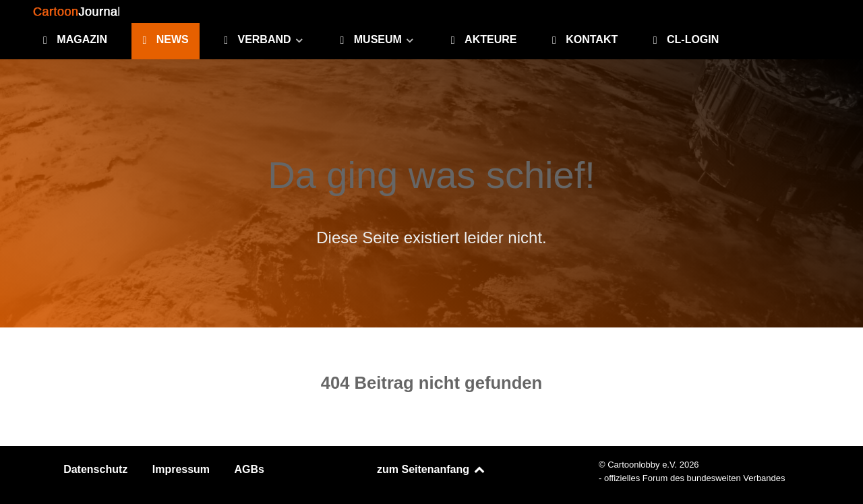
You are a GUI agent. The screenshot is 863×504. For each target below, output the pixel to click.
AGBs (249, 469)
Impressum (181, 469)
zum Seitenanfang (431, 469)
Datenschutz (95, 469)
